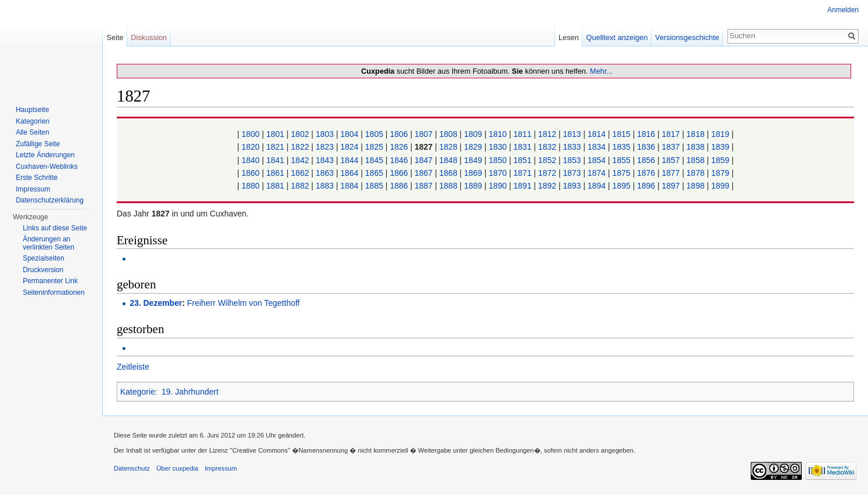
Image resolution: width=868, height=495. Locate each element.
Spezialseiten (43, 258)
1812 (547, 134)
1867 (424, 173)
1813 (572, 134)
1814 (597, 134)
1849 (473, 160)
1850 (498, 160)
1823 (325, 147)
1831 (522, 147)
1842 (300, 160)
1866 (399, 173)
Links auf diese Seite (55, 228)
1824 (349, 147)
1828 (449, 147)
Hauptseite (32, 110)
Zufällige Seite (38, 144)
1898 (695, 186)
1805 (374, 134)
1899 (720, 186)
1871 (522, 173)
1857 (671, 160)
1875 (622, 173)
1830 (498, 147)
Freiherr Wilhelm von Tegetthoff (243, 303)
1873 (572, 173)
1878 (695, 173)
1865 (374, 173)
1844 (349, 160)
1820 (251, 147)
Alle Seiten (32, 132)
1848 (449, 160)
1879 (720, 173)
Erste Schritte (37, 178)
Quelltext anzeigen (617, 37)
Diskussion (149, 37)
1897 (671, 186)
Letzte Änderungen (45, 155)
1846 (399, 160)
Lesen (569, 37)
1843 (325, 160)
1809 (473, 134)
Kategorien (33, 121)
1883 (325, 186)
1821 (275, 147)
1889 (473, 186)
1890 (498, 186)
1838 (695, 147)
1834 (597, 147)
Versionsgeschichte (687, 37)
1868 (449, 173)
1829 (473, 147)
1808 (449, 134)
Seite (115, 37)
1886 (399, 186)
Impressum (33, 189)
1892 (547, 186)
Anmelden (843, 10)
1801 (275, 134)
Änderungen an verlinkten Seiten (48, 243)
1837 (671, 147)
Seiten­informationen (54, 292)
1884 (349, 186)
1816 (646, 134)
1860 (251, 173)
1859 (720, 160)
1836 (646, 147)
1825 (374, 147)
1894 (597, 186)
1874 (597, 173)
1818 (695, 134)
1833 (572, 147)
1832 (547, 147)
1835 (622, 147)
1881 (275, 186)
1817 (671, 134)
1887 (424, 186)
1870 (498, 173)
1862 (300, 173)
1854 (597, 160)
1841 (275, 160)
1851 (522, 160)
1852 (547, 160)
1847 (424, 160)
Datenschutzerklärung (50, 200)
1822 (300, 147)
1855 (622, 160)
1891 (522, 186)
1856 (646, 160)
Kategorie (138, 392)
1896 (646, 186)
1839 (720, 147)
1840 (251, 160)
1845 (374, 160)
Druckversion (43, 270)
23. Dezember (156, 303)
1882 (300, 186)
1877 (671, 173)
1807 (424, 134)
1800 (251, 134)
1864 (349, 173)
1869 (473, 173)
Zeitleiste (133, 367)
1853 (572, 160)
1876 (646, 173)
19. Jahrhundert (190, 392)
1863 (325, 173)
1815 (622, 134)
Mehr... (601, 71)
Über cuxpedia (177, 468)
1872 (547, 173)
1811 (522, 134)
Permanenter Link (50, 281)
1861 (275, 173)
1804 (349, 134)
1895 (622, 186)
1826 (399, 147)
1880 (251, 186)
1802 (300, 134)
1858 (695, 160)
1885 (374, 186)
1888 (449, 186)
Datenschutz (132, 468)
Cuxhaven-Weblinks (47, 167)
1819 (720, 134)
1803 (325, 134)
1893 (572, 186)
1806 (399, 134)
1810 (498, 134)
